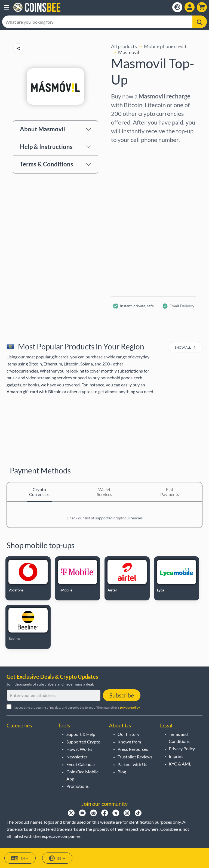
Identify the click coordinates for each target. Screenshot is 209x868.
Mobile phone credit (165, 46)
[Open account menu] (190, 7)
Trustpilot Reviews (135, 757)
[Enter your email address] (54, 695)
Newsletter (77, 757)
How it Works (79, 749)
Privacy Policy (182, 748)
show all (185, 347)
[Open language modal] (177, 7)
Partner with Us (132, 764)
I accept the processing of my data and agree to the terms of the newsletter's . (77, 707)
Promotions (78, 786)
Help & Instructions (46, 147)
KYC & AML (180, 764)
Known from (129, 742)
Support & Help (81, 734)
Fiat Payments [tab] (170, 492)
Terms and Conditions (179, 738)
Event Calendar (81, 764)
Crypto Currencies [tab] (39, 492)
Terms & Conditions (47, 164)
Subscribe (122, 695)
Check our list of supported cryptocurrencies (105, 518)
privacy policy (130, 707)
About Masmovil (42, 129)
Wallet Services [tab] (104, 492)
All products (124, 46)
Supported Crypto (83, 742)
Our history (128, 734)
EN (20, 858)
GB (57, 858)
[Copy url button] (18, 48)
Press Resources (133, 749)
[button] (6, 7)
